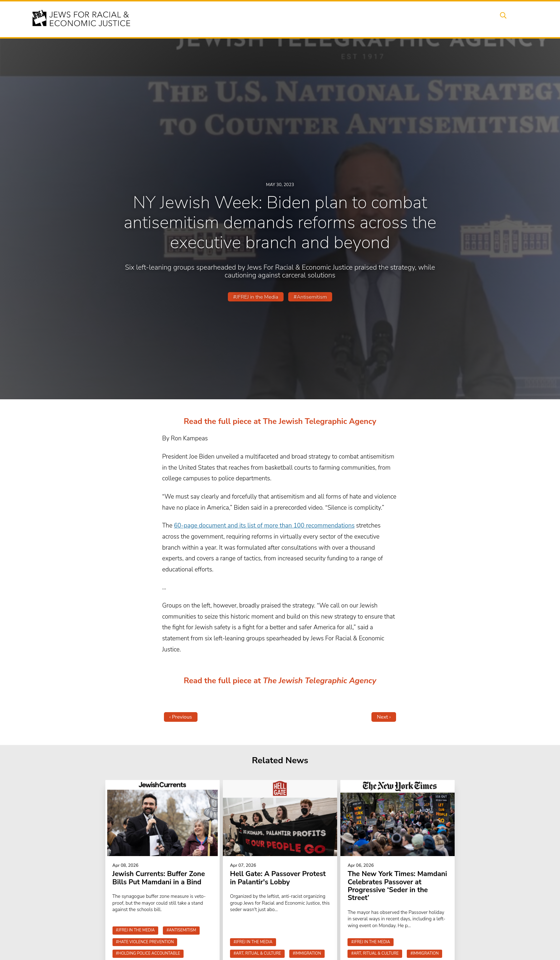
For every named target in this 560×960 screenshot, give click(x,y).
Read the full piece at (224, 681)
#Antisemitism (310, 297)
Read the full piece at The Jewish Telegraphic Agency (280, 421)
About (252, 19)
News (382, 19)
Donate (454, 19)
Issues (308, 19)
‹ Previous (181, 717)
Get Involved (417, 19)
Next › (384, 717)
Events (280, 19)
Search (509, 19)
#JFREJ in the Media (256, 297)
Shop (482, 19)
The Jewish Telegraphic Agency (319, 681)
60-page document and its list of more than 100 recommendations (264, 526)
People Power (346, 19)
